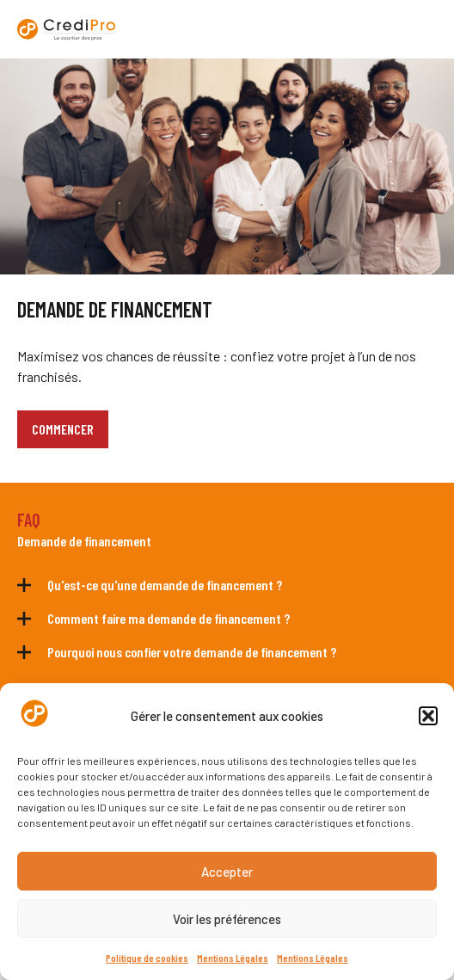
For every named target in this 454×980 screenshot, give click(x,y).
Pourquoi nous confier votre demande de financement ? (192, 652)
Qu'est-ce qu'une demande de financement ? (165, 585)
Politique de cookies (147, 958)
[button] (428, 716)
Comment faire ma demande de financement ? (169, 618)
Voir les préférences (227, 919)
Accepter (227, 872)
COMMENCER (63, 429)
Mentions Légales (233, 958)
